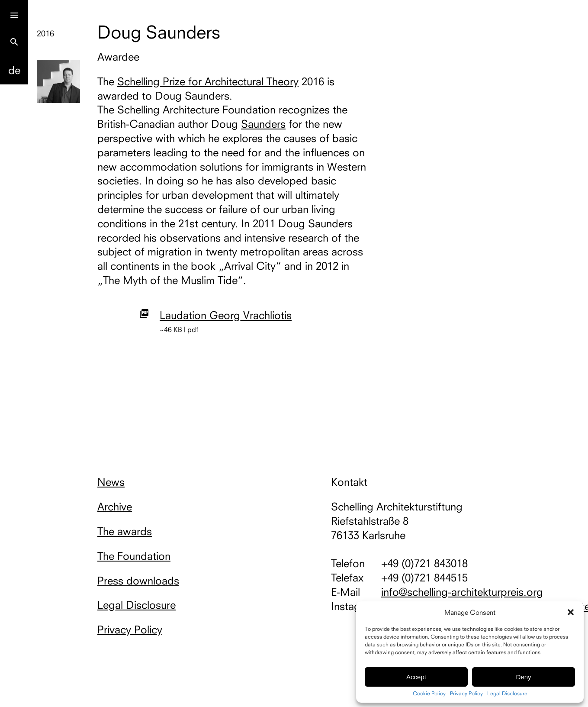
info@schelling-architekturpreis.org (462, 592)
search (14, 42)
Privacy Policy (466, 694)
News (111, 482)
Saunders (263, 124)
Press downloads (138, 581)
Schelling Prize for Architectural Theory (208, 81)
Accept (416, 677)
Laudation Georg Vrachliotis (226, 315)
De (14, 70)
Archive (115, 507)
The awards (125, 531)
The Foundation (134, 556)
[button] (571, 612)
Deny (523, 677)
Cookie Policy (429, 694)
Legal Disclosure (507, 694)
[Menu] (14, 14)
